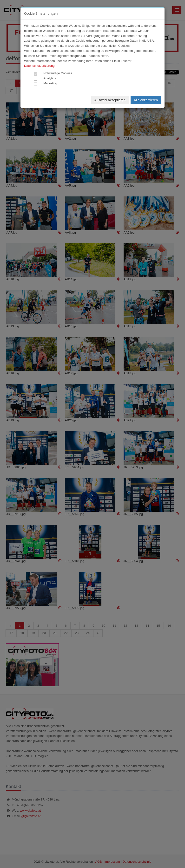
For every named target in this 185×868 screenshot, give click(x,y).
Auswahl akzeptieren (110, 100)
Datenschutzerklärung (39, 66)
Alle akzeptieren (146, 100)
